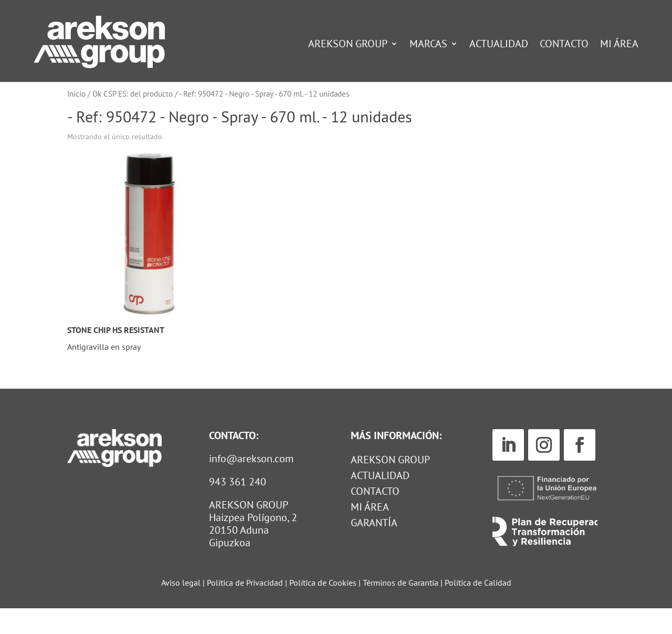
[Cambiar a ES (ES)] (624, 12)
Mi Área (619, 45)
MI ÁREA (370, 534)
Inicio (76, 119)
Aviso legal (181, 608)
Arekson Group (348, 45)
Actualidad (499, 45)
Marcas (428, 45)
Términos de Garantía (402, 608)
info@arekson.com (251, 484)
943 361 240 (238, 507)
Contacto (564, 45)
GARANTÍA (374, 550)
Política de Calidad (478, 608)
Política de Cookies (324, 608)
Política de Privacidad (245, 608)
